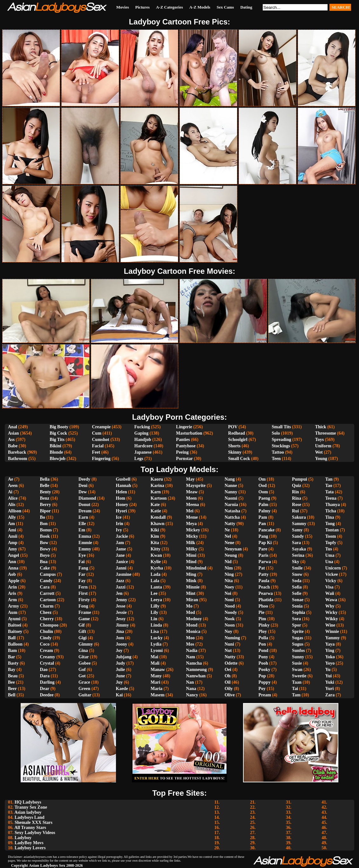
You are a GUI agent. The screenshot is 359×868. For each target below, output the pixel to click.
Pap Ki (265, 543)
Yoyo (330, 663)
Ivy (119, 530)
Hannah (124, 486)
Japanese (143, 452)
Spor (297, 625)
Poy (262, 689)
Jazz (120, 581)
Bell (12, 695)
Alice (13, 498)
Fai (81, 562)
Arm (12, 600)
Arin (12, 587)
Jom (120, 638)
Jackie (122, 536)
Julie (121, 670)
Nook (230, 619)
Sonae (298, 600)
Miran (192, 600)
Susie (297, 663)
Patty (264, 574)
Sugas (298, 638)
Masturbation (189, 433)
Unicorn (333, 568)
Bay (12, 670)
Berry (46, 505)
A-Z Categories (169, 7)
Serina (298, 555)
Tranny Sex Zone (31, 807)
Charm (47, 606)
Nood (230, 606)
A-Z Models (200, 7)
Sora (296, 619)
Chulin (47, 631)
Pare (263, 549)
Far (82, 574)
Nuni (229, 644)
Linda (156, 625)
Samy (297, 530)
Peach (264, 587)
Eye (82, 555)
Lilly (155, 606)
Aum (13, 612)
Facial (98, 446)
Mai (154, 657)
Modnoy (194, 619)
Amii (13, 536)
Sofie (297, 593)
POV (233, 427)
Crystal (47, 663)
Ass (11, 440)
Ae (10, 479)
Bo (43, 517)
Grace (84, 682)
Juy (119, 682)
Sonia (297, 606)
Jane (120, 555)
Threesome (326, 433)
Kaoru (157, 479)
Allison (15, 511)
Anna (13, 568)
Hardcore (143, 446)
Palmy (265, 511)
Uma (330, 555)
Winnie (332, 631)
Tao (329, 486)
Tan (329, 479)
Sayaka (299, 549)
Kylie (156, 562)
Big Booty (59, 427)
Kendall (158, 517)
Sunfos (298, 651)
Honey (122, 505)
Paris (264, 555)
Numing (232, 638)
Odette (231, 663)
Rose (297, 505)
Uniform (323, 446)
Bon (44, 524)
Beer (12, 689)
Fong (83, 606)
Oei (228, 670)
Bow (44, 543)
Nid (228, 562)
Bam (12, 651)
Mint (191, 593)
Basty (13, 663)
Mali (155, 663)
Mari (155, 682)
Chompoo (49, 625)
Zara (330, 695)
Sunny (298, 657)
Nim (229, 568)
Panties (183, 440)
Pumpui (299, 479)
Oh (228, 676)
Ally (12, 517)
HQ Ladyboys (28, 802)
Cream (47, 651)
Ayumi (14, 619)
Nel (228, 536)
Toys (320, 440)
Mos (190, 644)
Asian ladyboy (28, 812)
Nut (228, 651)
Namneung (196, 670)
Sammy (299, 524)
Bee (11, 682)
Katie (156, 511)
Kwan (156, 555)
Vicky (331, 581)
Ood (263, 486)
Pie (262, 612)
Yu (328, 670)
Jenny (122, 600)
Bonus (46, 530)
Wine (330, 625)
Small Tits (281, 427)
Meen (191, 498)
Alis (12, 505)
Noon (230, 625)
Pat (262, 568)
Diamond (87, 498)
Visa (329, 587)
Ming (191, 574)
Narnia (231, 505)
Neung (231, 555)
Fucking (142, 427)
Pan (262, 524)
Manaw (158, 670)
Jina (120, 631)
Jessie (121, 612)
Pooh (263, 663)
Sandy (298, 536)
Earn (83, 517)
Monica (193, 631)
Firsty (84, 600)
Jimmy (122, 625)
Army (14, 606)
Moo (190, 638)
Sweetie (299, 676)
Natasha (232, 511)
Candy (46, 581)
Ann (12, 562)
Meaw (192, 492)
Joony (122, 644)
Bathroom (17, 459)
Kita (155, 543)
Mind (191, 562)
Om (262, 479)
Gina (83, 651)
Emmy (85, 549)
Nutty (230, 657)
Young (321, 459)
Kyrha (157, 568)
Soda (297, 581)
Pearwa (266, 593)
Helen (122, 492)
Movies (123, 7)
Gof (82, 670)
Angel (14, 555)
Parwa (265, 562)
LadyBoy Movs (29, 843)
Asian (13, 433)
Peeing (182, 452)
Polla (263, 638)
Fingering (101, 459)
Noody (231, 612)
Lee (154, 593)
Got (82, 676)
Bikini (55, 446)
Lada (156, 574)
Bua (44, 562)
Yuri (330, 689)
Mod (191, 612)
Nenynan (233, 549)
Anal (13, 427)
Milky (192, 549)
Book (45, 536)
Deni (83, 486)
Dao (44, 670)
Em (82, 530)
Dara (45, 676)
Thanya (333, 505)
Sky (296, 562)
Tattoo (278, 452)
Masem (158, 695)
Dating (246, 7)
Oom (263, 492)
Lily (154, 612)
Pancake (267, 530)
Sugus (298, 644)
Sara (296, 543)
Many (156, 676)
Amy (13, 549)
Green (84, 689)
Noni (229, 600)
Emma (85, 536)
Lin (154, 619)
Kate (155, 505)
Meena (193, 505)
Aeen (13, 486)
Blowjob (58, 459)
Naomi (231, 498)
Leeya (156, 600)
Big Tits (57, 440)
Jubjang (124, 657)
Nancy (192, 695)
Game (84, 619)
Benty (46, 492)
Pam (263, 517)
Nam (191, 657)
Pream (265, 695)
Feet (96, 452)
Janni (121, 568)
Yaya (330, 644)
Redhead (237, 433)
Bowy (45, 549)
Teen (276, 459)
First (83, 593)
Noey (229, 587)
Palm (264, 505)
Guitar (85, 695)
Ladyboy (23, 838)
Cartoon (48, 600)
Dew (83, 492)
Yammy (333, 638)
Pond (264, 651)
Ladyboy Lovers (30, 848)
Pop (262, 676)
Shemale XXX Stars (34, 822)
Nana (191, 689)
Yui (329, 676)
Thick (321, 427)
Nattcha (232, 517)
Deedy (84, 479)
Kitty (156, 549)
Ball (12, 638)
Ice (119, 517)
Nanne (231, 486)
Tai (295, 689)
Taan (297, 682)
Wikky (332, 619)
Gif (81, 625)
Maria (156, 689)
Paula (264, 581)
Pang (263, 536)
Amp (13, 543)
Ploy (263, 631)
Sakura (299, 517)
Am (11, 524)
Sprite (298, 631)
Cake (45, 568)
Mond (192, 625)
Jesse (121, 606)
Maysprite (196, 486)
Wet (319, 452)
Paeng (264, 498)
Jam (120, 543)
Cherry (47, 619)
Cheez (46, 612)
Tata (330, 492)
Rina (297, 498)
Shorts (234, 446)
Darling (47, 682)
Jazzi (121, 587)
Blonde (56, 452)
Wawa (331, 600)
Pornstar (184, 459)
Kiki (155, 530)
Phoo (263, 606)
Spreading (281, 440)
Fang (83, 568)
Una (329, 562)
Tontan (332, 530)
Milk (191, 543)
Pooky (264, 670)
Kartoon (159, 498)
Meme (192, 517)
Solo (276, 433)
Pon (262, 644)
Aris (12, 593)
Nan (190, 682)
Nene (229, 543)
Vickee (332, 574)
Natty (230, 524)
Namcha (194, 663)
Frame (85, 612)
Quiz (297, 486)
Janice (122, 562)
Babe (13, 446)
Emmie (85, 543)
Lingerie (184, 427)
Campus (48, 574)
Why (330, 606)
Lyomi (157, 651)
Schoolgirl (238, 440)
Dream (85, 511)
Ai (10, 492)
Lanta (156, 587)
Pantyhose (186, 446)
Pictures (142, 7)
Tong (330, 524)
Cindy (46, 638)
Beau (13, 676)
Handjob (143, 440)
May (190, 479)
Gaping (141, 433)
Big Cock (58, 433)
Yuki (330, 682)
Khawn (158, 524)
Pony (263, 657)
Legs (139, 459)
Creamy (48, 657)
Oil (228, 682)
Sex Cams (225, 7)
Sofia (297, 587)
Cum (97, 433)
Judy (121, 663)
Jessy (121, 619)
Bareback (17, 452)
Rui (295, 511)
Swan (297, 670)
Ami (12, 530)
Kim (155, 536)
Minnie (193, 587)
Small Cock (239, 459)
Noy (228, 631)
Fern (83, 587)
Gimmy (86, 644)
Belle (45, 486)
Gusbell (123, 479)
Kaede (122, 689)
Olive (230, 695)
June (121, 676)
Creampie (101, 427)
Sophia (298, 612)
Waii (330, 593)
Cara (45, 587)
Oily (229, 689)
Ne (227, 530)
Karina (157, 486)
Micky (192, 536)
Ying (330, 651)
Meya (191, 524)
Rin (295, 492)
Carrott (47, 593)
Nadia (192, 651)
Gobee (85, 663)
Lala (155, 581)
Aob (12, 574)
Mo (189, 606)
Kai (119, 695)
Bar (11, 657)
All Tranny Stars (30, 828)
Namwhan (196, 676)
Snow (297, 574)
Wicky (332, 612)
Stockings (281, 446)
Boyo (45, 555)
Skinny (235, 452)
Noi (228, 593)
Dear (45, 689)
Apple (14, 581)
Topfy (331, 543)
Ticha (331, 511)
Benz (45, 498)
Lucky (157, 638)
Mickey (193, 530)
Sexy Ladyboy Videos (35, 833)
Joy (119, 651)
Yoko (330, 657)
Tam (296, 695)
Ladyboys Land (30, 817)
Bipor (45, 511)
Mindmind (196, 568)
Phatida (266, 600)
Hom (121, 498)
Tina (330, 517)
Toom (331, 536)
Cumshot (100, 440)
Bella (45, 479)
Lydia (156, 644)
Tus (329, 549)
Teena (331, 498)
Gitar (84, 657)
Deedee (47, 695)
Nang (230, 479)
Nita (229, 581)
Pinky (264, 625)
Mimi (191, 555)
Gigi (83, 638)
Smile (297, 568)
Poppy (265, 682)
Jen (119, 593)
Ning (229, 574)
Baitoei (15, 625)
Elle (82, 524)
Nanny (231, 492)
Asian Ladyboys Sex (47, 865)
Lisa (155, 631)
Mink (191, 581)
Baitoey (15, 631)
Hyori (122, 511)
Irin (120, 524)
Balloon (15, 644)
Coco (45, 644)
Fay (82, 581)
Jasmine (124, 574)
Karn (156, 492)
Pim (262, 619)
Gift (82, 631)
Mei (190, 511)
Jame (121, 549)
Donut (84, 505)
